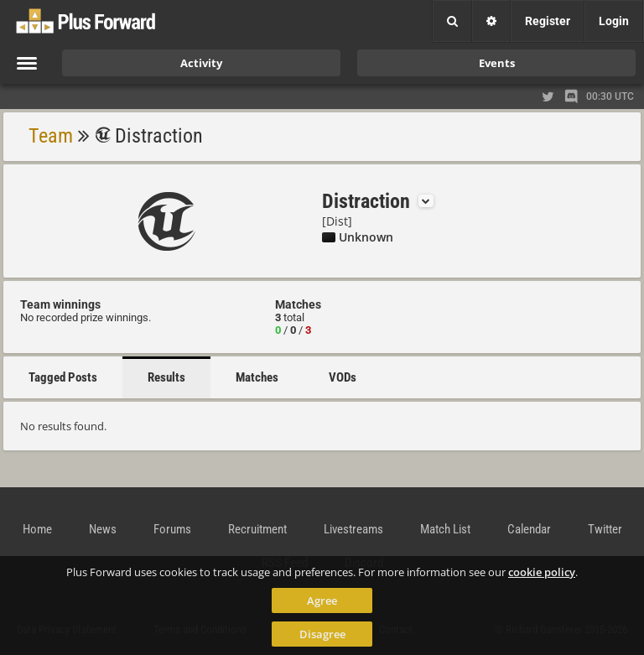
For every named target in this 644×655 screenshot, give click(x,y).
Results (166, 377)
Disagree (322, 634)
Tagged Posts (63, 377)
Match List (445, 529)
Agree (322, 600)
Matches (257, 377)
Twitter (605, 529)
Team (51, 136)
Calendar (529, 529)
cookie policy (542, 572)
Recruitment (257, 529)
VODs (343, 377)
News (103, 529)
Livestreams (353, 529)
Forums (172, 529)
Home (37, 529)
